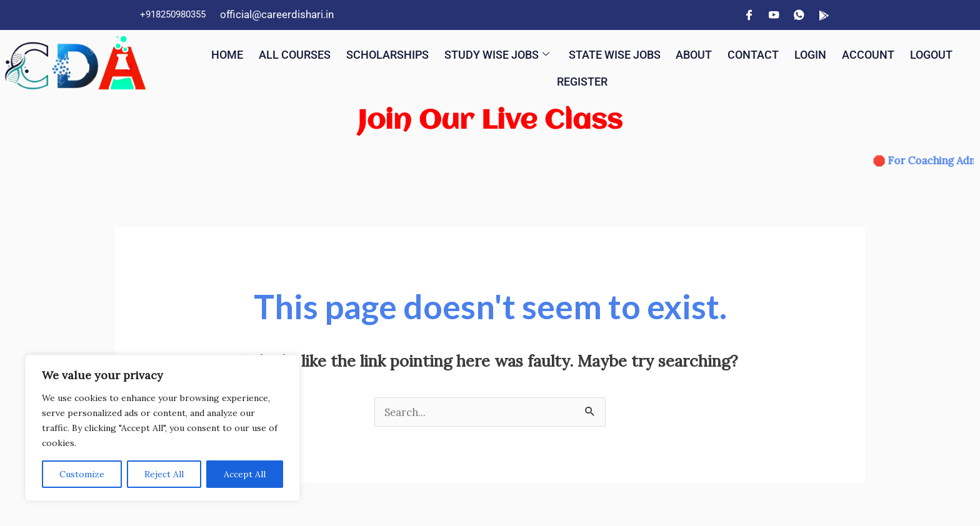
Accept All (245, 474)
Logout (547, 77)
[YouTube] (774, 15)
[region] (162, 428)
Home (239, 53)
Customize (82, 474)
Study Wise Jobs (524, 53)
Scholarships (408, 53)
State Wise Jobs (650, 53)
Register (612, 77)
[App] (824, 15)
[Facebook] (749, 15)
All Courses (309, 53)
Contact (796, 53)
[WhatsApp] (799, 15)
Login (854, 53)
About (735, 53)
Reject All (164, 474)
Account (914, 53)
